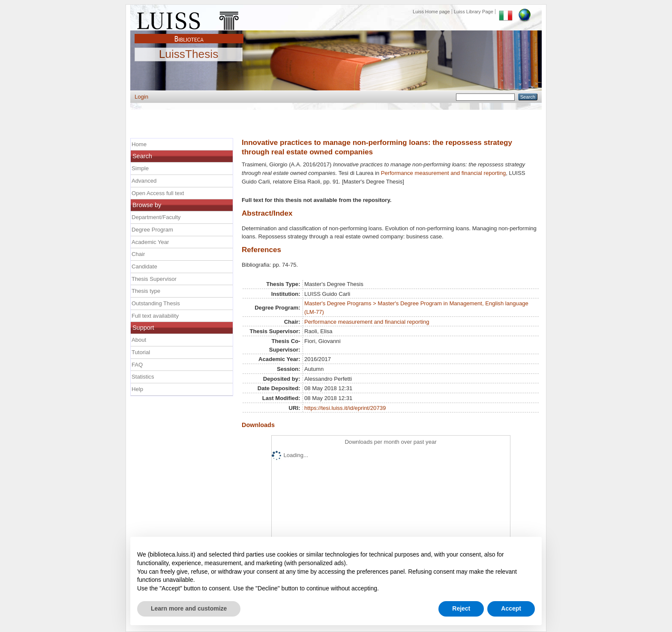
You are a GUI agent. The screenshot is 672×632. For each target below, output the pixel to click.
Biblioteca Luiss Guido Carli (189, 34)
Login (141, 97)
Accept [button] (511, 608)
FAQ (137, 365)
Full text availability (155, 316)
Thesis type (146, 291)
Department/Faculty (156, 217)
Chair (138, 254)
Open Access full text (158, 193)
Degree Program (152, 230)
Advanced (144, 181)
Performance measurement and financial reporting (443, 173)
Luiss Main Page (189, 19)
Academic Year (150, 242)
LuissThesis (189, 54)
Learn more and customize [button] (189, 608)
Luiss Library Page (474, 12)
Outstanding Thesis (156, 303)
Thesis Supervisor (154, 279)
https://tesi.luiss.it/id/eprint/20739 (345, 408)
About (139, 340)
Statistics (143, 377)
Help (137, 389)
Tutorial (141, 352)
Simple (140, 168)
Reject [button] (461, 608)
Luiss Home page (431, 12)
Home (139, 144)
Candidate (144, 266)
